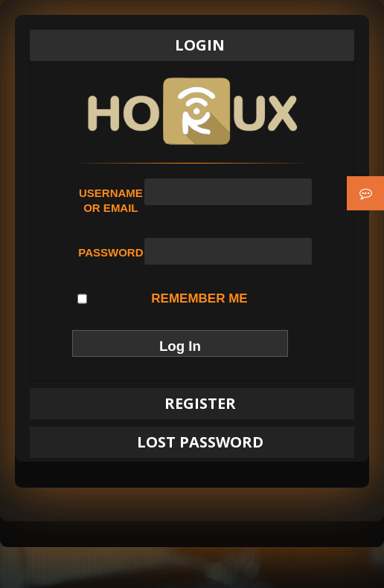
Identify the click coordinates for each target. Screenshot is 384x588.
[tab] (192, 45)
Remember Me (163, 299)
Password (111, 252)
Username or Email (111, 200)
